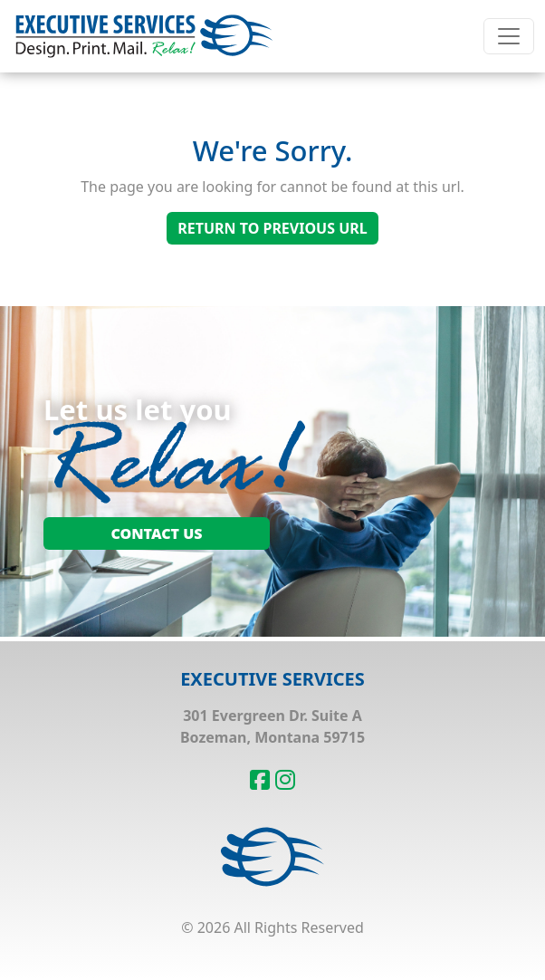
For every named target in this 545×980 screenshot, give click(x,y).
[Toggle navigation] (509, 36)
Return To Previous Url (272, 228)
